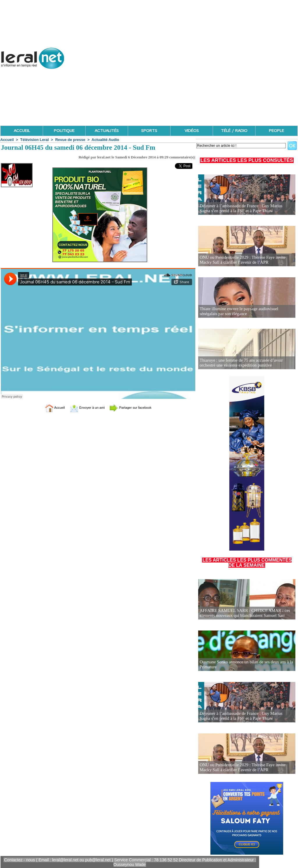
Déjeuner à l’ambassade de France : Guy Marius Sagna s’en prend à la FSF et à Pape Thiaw (244, 209)
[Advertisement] (192, 84)
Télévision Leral (34, 140)
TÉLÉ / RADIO (234, 131)
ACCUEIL (22, 131)
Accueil (7, 140)
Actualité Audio (105, 140)
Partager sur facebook (137, 407)
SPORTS (149, 131)
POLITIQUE (64, 131)
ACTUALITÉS (107, 131)
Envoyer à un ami (84, 407)
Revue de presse (70, 140)
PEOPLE (276, 131)
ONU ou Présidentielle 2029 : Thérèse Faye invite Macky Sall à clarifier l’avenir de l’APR (246, 260)
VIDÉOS (192, 131)
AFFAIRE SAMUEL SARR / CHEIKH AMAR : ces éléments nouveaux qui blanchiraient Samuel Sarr (243, 613)
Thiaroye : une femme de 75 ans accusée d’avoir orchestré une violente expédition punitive (239, 363)
